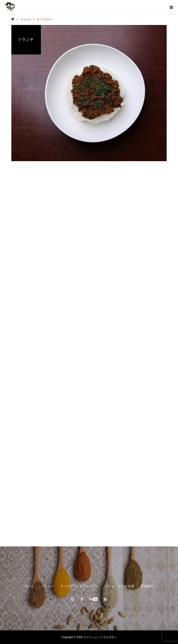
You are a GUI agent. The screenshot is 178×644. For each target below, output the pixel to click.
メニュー (47, 586)
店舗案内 (147, 586)
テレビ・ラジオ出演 (120, 586)
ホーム (29, 586)
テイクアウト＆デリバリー (79, 586)
